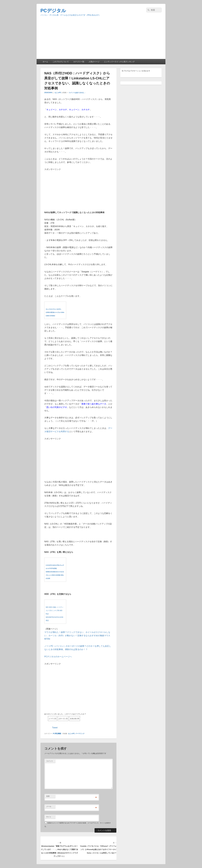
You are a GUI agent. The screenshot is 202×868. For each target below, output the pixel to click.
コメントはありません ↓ (77, 93)
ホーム (45, 62)
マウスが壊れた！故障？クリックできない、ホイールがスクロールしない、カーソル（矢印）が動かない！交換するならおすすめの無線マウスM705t (77, 636)
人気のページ (94, 62)
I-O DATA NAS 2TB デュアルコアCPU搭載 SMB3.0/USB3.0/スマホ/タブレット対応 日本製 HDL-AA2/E (55, 572)
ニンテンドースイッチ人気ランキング (119, 62)
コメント (50, 761)
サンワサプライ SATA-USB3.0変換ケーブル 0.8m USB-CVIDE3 (55, 313)
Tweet (55, 728)
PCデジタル (53, 11)
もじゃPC (58, 93)
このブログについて (61, 62)
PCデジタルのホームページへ (58, 657)
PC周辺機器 (57, 734)
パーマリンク (80, 734)
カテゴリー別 (79, 62)
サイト (49, 817)
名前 (48, 796)
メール (49, 806)
